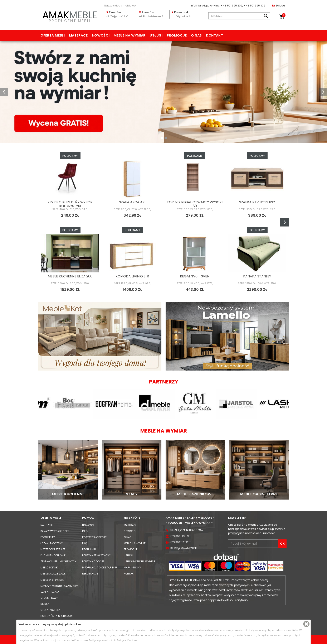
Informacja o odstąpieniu (99, 567)
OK (282, 544)
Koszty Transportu (95, 537)
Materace (78, 35)
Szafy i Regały (50, 592)
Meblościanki (49, 567)
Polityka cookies (93, 561)
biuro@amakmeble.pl (184, 548)
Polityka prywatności (97, 555)
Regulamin (89, 549)
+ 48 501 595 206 (231, 6)
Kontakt (214, 35)
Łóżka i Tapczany (52, 543)
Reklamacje (90, 574)
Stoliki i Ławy (49, 598)
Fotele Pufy (48, 537)
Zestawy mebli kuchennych (58, 561)
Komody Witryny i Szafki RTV (59, 586)
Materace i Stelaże (53, 549)
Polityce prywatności (102, 640)
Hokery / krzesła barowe (57, 616)
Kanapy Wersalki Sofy (55, 531)
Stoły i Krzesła (50, 610)
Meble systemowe (52, 580)
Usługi (156, 35)
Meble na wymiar (130, 35)
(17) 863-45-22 (180, 536)
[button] (4, 92)
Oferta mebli (53, 35)
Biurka (45, 604)
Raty (85, 531)
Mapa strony (132, 567)
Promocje (177, 35)
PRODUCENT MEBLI (70, 16)
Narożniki (47, 525)
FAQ (85, 543)
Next (284, 222)
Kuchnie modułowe (53, 555)
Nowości (101, 35)
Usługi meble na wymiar (140, 561)
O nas (196, 35)
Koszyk (284, 15)
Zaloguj (279, 5)
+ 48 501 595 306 (254, 6)
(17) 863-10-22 (179, 542)
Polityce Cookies (127, 640)
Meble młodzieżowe (53, 574)
